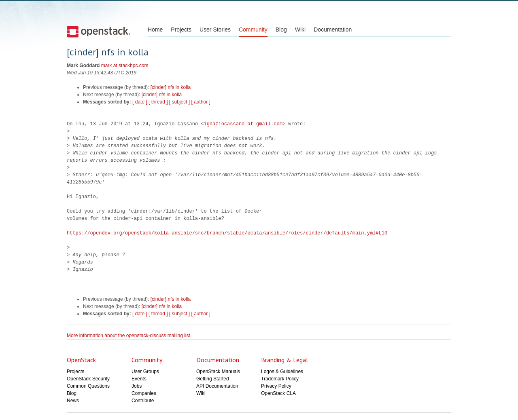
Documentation (333, 30)
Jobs (137, 386)
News (73, 401)
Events (139, 379)
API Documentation (217, 386)
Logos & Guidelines (282, 371)
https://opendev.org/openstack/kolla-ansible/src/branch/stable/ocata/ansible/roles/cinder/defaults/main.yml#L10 (227, 233)
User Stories (215, 30)
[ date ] (140, 102)
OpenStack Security (88, 379)
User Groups (145, 371)
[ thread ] (158, 102)
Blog (281, 30)
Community (253, 30)
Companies (144, 393)
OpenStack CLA (278, 393)
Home (155, 30)
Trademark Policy (280, 379)
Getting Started (213, 379)
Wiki (300, 30)
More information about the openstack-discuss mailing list (128, 336)
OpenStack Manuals (218, 371)
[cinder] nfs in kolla (171, 87)
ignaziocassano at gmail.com (243, 124)
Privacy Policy (276, 386)
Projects (181, 30)
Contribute (143, 401)
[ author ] (201, 102)
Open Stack (99, 32)
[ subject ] (179, 102)
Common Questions (88, 386)
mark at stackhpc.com (125, 65)
